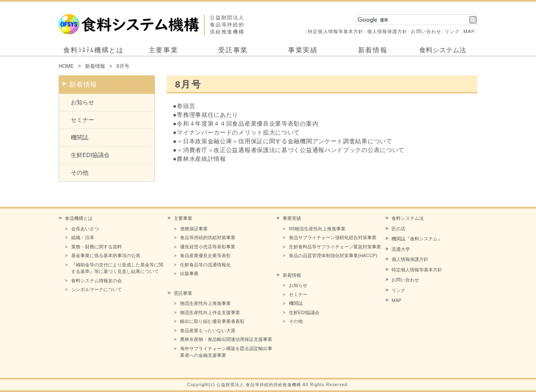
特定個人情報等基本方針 (336, 31)
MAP (469, 31)
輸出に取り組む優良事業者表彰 (212, 321)
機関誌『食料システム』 (417, 239)
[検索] (413, 20)
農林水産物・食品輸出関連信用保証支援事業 (226, 339)
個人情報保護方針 (388, 31)
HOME (66, 66)
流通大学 (401, 249)
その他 (80, 173)
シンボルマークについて (97, 289)
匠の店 (398, 229)
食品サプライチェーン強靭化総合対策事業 (333, 237)
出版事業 (189, 273)
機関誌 (80, 137)
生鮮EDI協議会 (90, 155)
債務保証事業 (194, 229)
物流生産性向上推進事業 (205, 303)
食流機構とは (79, 218)
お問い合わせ (426, 31)
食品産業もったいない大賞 (208, 330)
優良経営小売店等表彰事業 (208, 247)
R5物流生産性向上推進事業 (317, 229)
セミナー (82, 120)
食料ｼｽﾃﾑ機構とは (93, 50)
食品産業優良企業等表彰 (205, 255)
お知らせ (82, 102)
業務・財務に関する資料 (97, 247)
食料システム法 (443, 50)
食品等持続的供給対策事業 (208, 237)
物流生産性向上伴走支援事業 (210, 312)
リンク (452, 31)
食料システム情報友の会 (97, 281)
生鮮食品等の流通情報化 (205, 265)
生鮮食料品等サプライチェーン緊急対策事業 (335, 247)
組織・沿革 (83, 237)
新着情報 (373, 50)
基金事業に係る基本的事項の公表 (106, 255)
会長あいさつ (85, 229)
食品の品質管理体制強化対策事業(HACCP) (333, 255)
